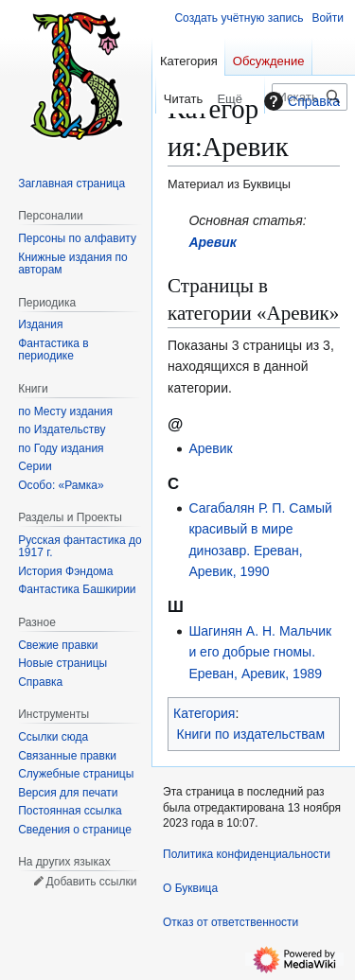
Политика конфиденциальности (247, 854)
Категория (204, 713)
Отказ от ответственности (231, 922)
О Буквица (190, 888)
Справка (300, 101)
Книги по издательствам (251, 734)
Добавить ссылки (91, 882)
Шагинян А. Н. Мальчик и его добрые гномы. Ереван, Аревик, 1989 (260, 652)
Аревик (213, 242)
